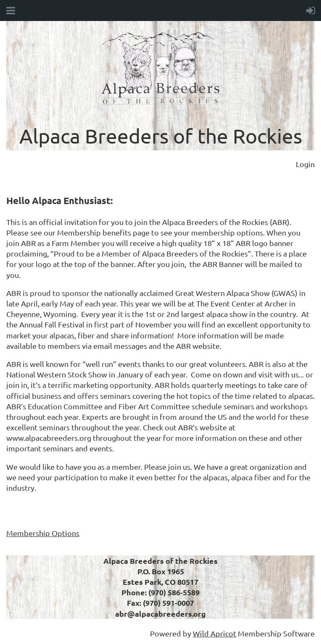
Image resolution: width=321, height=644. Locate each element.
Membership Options (43, 533)
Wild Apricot (214, 633)
